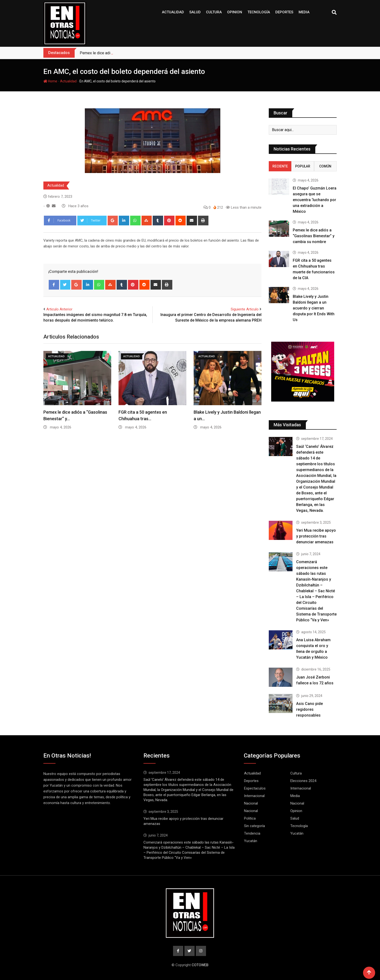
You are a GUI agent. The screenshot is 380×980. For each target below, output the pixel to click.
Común (325, 166)
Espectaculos (255, 788)
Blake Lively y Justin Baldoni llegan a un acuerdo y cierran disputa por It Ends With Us (314, 308)
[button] (277, 372)
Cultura (214, 12)
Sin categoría (254, 826)
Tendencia (252, 833)
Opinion (235, 12)
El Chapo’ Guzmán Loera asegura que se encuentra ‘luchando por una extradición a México (315, 200)
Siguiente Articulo (245, 309)
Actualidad (173, 12)
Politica (250, 818)
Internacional (301, 788)
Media (304, 12)
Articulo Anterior (59, 309)
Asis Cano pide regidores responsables (309, 709)
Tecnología (259, 12)
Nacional (251, 803)
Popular (303, 166)
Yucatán (297, 833)
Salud (195, 12)
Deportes (284, 12)
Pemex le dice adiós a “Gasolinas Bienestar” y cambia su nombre (314, 236)
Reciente (280, 166)
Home (50, 81)
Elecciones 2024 (303, 781)
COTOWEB (200, 965)
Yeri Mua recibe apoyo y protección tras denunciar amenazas (316, 536)
